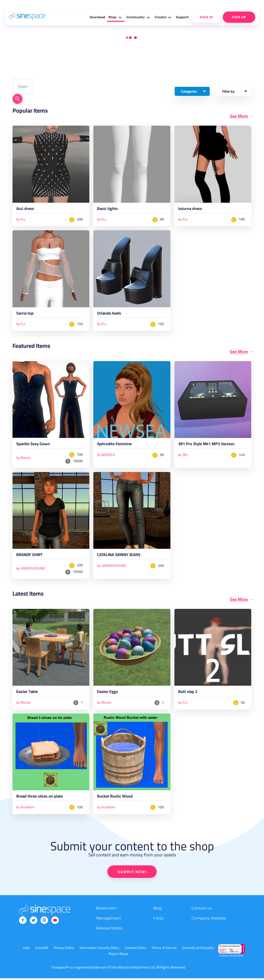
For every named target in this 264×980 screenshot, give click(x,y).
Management (108, 920)
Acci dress (26, 209)
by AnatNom (25, 809)
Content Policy (136, 949)
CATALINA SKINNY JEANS (121, 556)
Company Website (209, 920)
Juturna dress (190, 209)
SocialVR (42, 949)
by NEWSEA (106, 455)
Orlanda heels (110, 314)
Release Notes (109, 930)
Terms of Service (164, 949)
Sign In (206, 17)
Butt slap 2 (188, 693)
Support (182, 17)
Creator (164, 18)
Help (26, 949)
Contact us (201, 910)
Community (139, 18)
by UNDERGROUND (31, 569)
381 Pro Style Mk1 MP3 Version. (208, 445)
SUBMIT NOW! (132, 874)
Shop (116, 18)
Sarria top (25, 314)
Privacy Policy (64, 949)
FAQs (158, 920)
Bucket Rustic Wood (116, 798)
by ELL (21, 219)
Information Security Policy (99, 949)
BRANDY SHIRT (31, 556)
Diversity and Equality (198, 949)
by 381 (183, 455)
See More (239, 116)
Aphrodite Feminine (115, 445)
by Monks (24, 458)
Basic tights (108, 209)
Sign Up (239, 17)
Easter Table (28, 693)
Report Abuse (118, 955)
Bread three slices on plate (41, 798)
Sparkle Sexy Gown (34, 445)
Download (97, 17)
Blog (157, 910)
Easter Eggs (108, 693)
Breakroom (106, 910)
